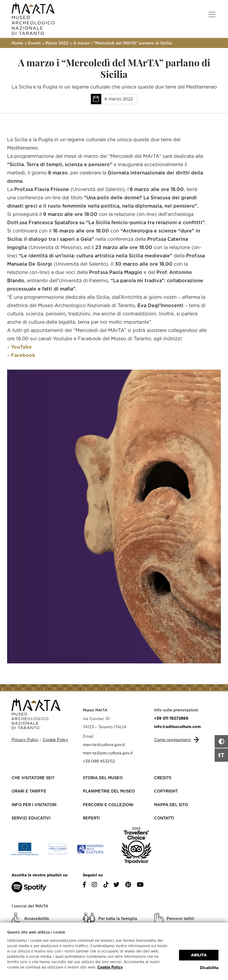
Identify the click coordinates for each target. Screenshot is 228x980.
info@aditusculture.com (177, 726)
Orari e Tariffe (29, 791)
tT (221, 755)
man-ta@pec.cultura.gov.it (108, 753)
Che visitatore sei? (33, 778)
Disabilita (209, 968)
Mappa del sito (171, 805)
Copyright (166, 791)
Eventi (34, 43)
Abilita (199, 955)
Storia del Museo (103, 778)
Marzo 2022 (57, 43)
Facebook (23, 355)
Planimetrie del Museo (109, 791)
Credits (163, 778)
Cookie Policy (110, 967)
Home (17, 43)
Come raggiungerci (172, 740)
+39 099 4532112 (99, 761)
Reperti (91, 818)
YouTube (21, 347)
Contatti (164, 818)
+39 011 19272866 (171, 718)
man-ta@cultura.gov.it (104, 745)
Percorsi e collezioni (108, 805)
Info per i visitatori (34, 805)
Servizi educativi (31, 818)
